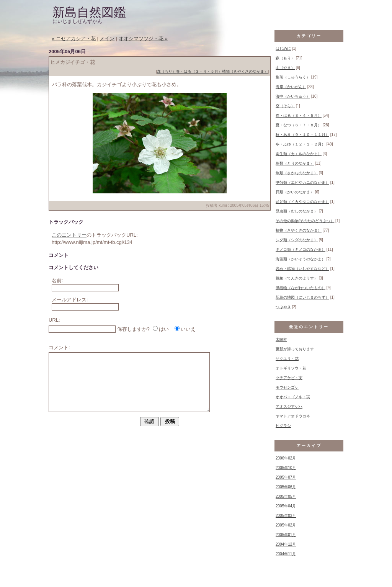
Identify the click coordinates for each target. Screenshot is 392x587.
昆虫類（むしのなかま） (297, 211)
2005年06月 (286, 487)
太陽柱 (281, 339)
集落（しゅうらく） (293, 77)
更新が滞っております (295, 349)
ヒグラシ (283, 426)
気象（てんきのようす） (297, 278)
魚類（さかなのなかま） (297, 173)
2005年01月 (286, 535)
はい (164, 329)
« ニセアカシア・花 (74, 38)
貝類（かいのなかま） (295, 192)
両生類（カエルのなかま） (299, 154)
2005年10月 (286, 468)
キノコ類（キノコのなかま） (301, 249)
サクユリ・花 (287, 359)
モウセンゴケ (287, 387)
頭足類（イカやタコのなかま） (302, 202)
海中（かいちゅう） (293, 96)
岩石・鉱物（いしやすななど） (302, 269)
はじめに (283, 48)
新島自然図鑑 (89, 12)
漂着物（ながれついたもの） (301, 288)
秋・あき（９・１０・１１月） (302, 135)
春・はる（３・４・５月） (199, 71)
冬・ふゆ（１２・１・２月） (301, 144)
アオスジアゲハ (289, 406)
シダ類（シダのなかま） (297, 240)
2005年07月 (286, 477)
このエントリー (69, 235)
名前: (57, 280)
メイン (107, 38)
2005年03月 (286, 516)
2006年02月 (286, 458)
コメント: (59, 347)
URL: (54, 320)
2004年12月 (286, 544)
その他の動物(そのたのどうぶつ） (305, 221)
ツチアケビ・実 (289, 378)
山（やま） (285, 68)
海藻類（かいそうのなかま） (301, 259)
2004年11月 (286, 554)
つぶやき (283, 307)
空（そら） (285, 106)
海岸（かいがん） (291, 87)
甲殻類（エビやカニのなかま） (302, 182)
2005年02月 (286, 525)
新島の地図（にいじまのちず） (302, 297)
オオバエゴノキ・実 (293, 397)
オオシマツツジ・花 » (143, 38)
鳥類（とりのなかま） (295, 163)
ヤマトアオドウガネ (293, 416)
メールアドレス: (70, 300)
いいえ (188, 329)
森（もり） (167, 71)
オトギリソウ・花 (291, 368)
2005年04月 (286, 506)
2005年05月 (286, 496)
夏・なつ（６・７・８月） (299, 125)
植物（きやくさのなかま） (245, 71)
